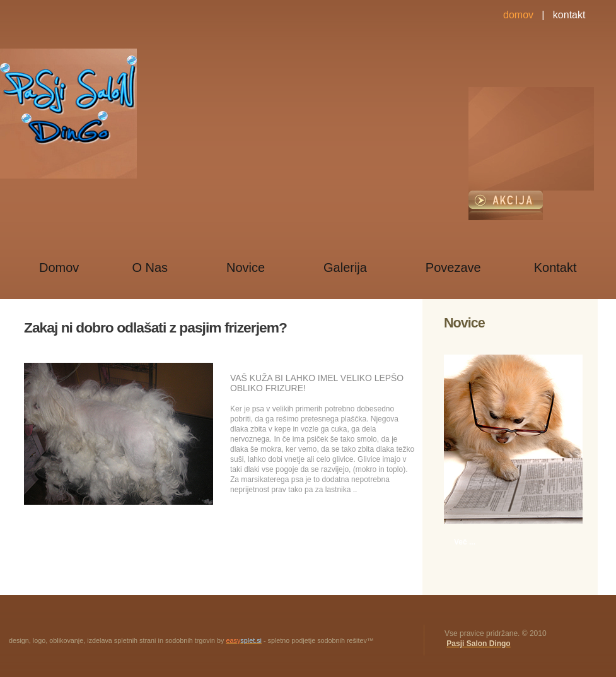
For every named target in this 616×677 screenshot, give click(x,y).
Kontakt (555, 268)
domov (518, 15)
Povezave (453, 268)
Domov (59, 268)
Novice (246, 268)
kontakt (569, 15)
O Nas (150, 268)
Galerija (345, 268)
